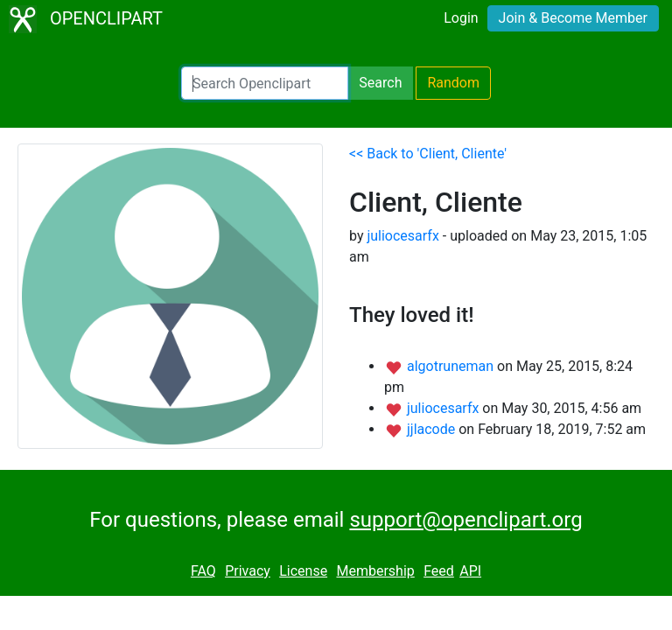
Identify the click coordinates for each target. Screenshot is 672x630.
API (470, 571)
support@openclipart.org (465, 520)
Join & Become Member (573, 18)
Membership (375, 571)
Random (453, 83)
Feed (439, 571)
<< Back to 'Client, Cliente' (428, 154)
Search (380, 83)
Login (461, 18)
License (303, 571)
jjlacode (433, 429)
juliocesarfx (402, 236)
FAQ (203, 571)
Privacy (248, 571)
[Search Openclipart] (265, 83)
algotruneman (452, 366)
